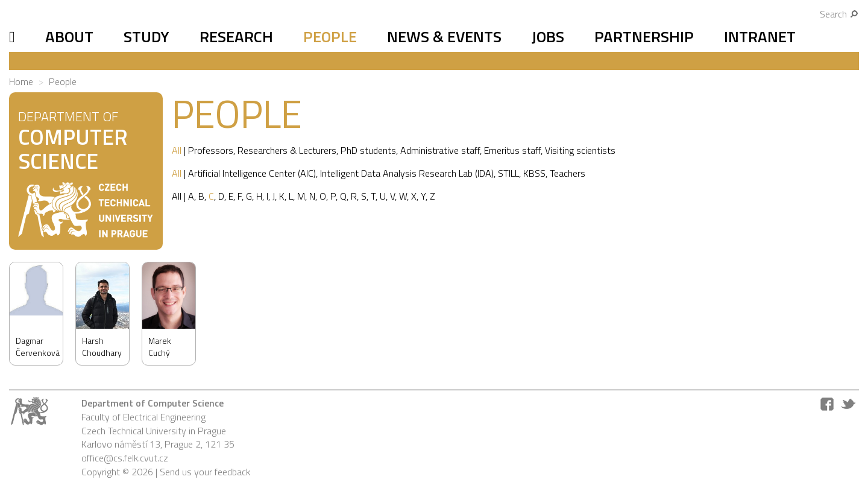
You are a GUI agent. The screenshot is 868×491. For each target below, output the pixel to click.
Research (236, 36)
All (177, 150)
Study (146, 36)
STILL (508, 173)
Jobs (548, 36)
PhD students (368, 150)
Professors (211, 150)
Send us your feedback (205, 472)
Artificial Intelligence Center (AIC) (252, 173)
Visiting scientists (580, 150)
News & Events (444, 36)
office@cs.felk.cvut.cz (125, 458)
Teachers (568, 173)
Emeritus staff (512, 150)
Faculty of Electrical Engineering (143, 417)
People (330, 36)
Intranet (760, 36)
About (69, 36)
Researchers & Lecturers (287, 150)
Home (21, 81)
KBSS (534, 173)
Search (839, 14)
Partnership (644, 36)
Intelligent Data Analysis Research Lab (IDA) (407, 173)
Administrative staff (440, 150)
